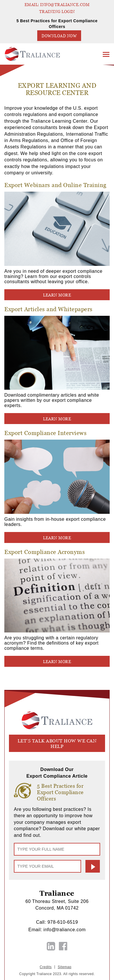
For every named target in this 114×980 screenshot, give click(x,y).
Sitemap (65, 967)
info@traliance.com (65, 930)
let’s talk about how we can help (57, 744)
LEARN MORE (57, 295)
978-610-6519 (63, 922)
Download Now (59, 36)
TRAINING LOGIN (57, 12)
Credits (46, 967)
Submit (93, 866)
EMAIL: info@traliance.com (57, 5)
